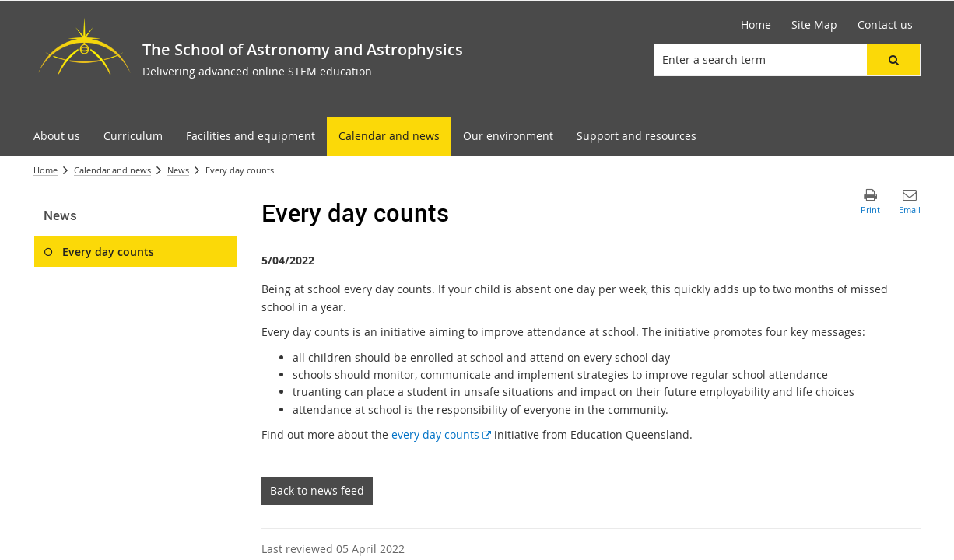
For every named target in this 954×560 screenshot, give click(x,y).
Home (46, 170)
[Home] (756, 25)
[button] (893, 60)
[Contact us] (885, 25)
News (178, 170)
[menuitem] (57, 136)
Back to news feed (317, 490)
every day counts (441, 434)
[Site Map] (814, 25)
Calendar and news (112, 170)
